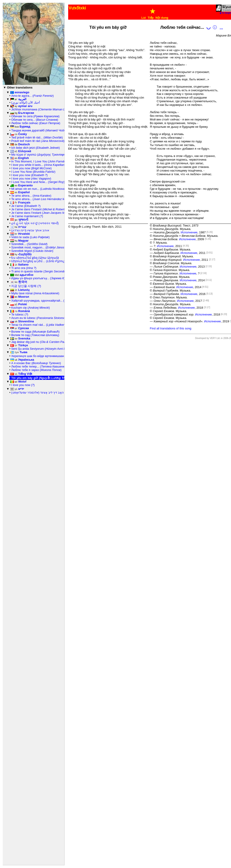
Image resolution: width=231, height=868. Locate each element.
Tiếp (151, 18)
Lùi (144, 18)
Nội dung (162, 18)
